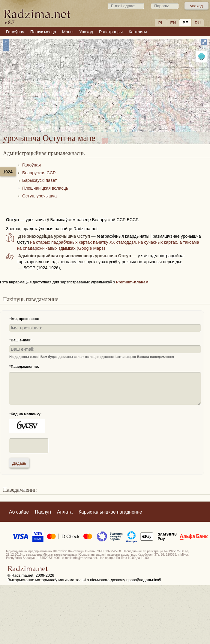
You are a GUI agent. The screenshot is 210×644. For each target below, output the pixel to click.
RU (198, 23)
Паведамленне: (25, 367)
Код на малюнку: (26, 414)
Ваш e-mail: (21, 340)
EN (173, 23)
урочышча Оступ (129, 92)
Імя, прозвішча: (25, 319)
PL (161, 23)
